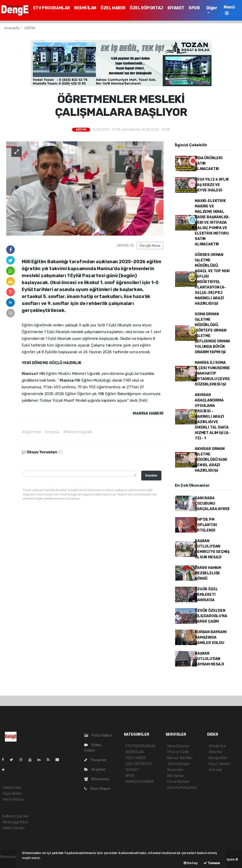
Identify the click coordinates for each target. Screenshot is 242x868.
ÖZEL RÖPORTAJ (146, 8)
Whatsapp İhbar (15, 822)
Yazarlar (95, 760)
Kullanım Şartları (16, 816)
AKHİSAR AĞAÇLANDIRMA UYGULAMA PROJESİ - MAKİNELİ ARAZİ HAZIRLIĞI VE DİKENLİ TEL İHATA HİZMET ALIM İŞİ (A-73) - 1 (212, 417)
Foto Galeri (98, 736)
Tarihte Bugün (179, 764)
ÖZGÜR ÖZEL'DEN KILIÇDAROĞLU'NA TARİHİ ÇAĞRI (211, 616)
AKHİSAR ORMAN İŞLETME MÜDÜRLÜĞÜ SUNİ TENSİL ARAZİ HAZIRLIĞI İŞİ (211, 460)
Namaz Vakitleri (180, 758)
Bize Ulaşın (97, 789)
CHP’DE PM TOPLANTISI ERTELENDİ (206, 525)
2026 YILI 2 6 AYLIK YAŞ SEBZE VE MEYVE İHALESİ (212, 185)
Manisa (29, 374)
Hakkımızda (12, 788)
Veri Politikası (13, 799)
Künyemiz (97, 779)
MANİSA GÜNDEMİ (140, 782)
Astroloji (215, 770)
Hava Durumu (178, 746)
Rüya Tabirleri (220, 764)
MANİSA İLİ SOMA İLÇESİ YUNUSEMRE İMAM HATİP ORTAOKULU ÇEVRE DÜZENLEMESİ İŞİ (212, 373)
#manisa (52, 432)
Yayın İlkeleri (12, 794)
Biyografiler (218, 758)
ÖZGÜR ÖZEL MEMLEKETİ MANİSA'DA (206, 595)
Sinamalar (175, 770)
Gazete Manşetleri (182, 788)
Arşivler (95, 770)
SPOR (194, 8)
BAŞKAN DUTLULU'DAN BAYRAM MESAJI (209, 659)
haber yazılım (11, 862)
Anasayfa (12, 28)
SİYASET (176, 8)
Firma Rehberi (178, 782)
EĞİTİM (30, 28)
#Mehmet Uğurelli (78, 432)
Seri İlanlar (175, 776)
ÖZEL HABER (113, 8)
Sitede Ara (217, 746)
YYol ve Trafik (178, 752)
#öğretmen (32, 432)
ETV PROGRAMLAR (52, 8)
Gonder (151, 475)
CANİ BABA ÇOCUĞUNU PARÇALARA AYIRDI (212, 504)
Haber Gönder (14, 828)
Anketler (216, 752)
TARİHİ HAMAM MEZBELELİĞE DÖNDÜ (208, 573)
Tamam (212, 863)
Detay (191, 863)
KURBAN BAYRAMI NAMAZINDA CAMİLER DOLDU (210, 637)
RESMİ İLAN (85, 8)
